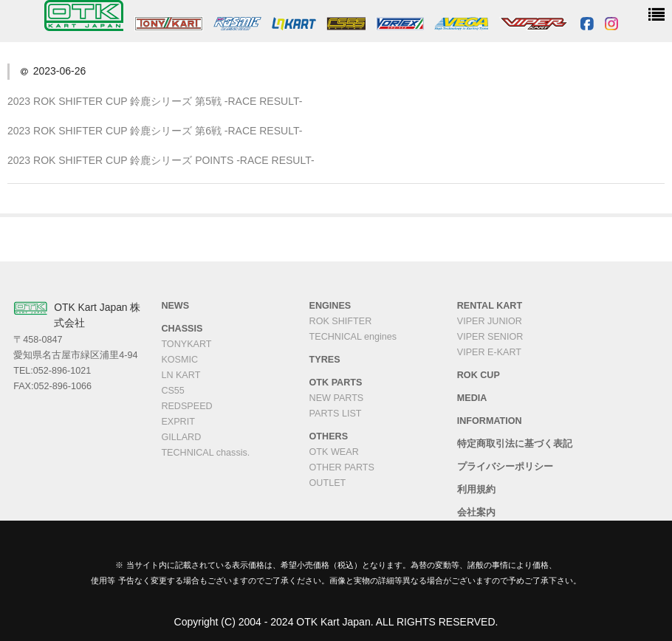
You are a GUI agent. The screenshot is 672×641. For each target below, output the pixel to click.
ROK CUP (479, 375)
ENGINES (330, 306)
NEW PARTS (337, 398)
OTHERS (329, 436)
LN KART (181, 375)
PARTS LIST (336, 414)
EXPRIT (178, 422)
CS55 (173, 391)
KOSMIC (179, 360)
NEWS (175, 306)
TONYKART (186, 344)
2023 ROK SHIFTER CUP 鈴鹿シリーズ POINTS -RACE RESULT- (161, 160)
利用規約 (476, 490)
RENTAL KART (490, 306)
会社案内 (476, 513)
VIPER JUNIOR (490, 321)
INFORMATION (490, 421)
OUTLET (328, 483)
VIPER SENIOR (490, 337)
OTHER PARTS (342, 467)
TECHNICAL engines (353, 337)
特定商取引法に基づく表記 (515, 444)
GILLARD (181, 437)
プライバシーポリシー (505, 467)
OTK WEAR (334, 452)
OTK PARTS (336, 383)
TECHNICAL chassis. (205, 453)
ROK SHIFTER (341, 321)
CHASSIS (182, 329)
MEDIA (472, 398)
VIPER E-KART (489, 352)
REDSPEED (186, 406)
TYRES (325, 360)
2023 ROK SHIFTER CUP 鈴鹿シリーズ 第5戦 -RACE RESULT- (155, 101)
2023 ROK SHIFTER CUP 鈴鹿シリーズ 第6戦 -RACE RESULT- (155, 131)
